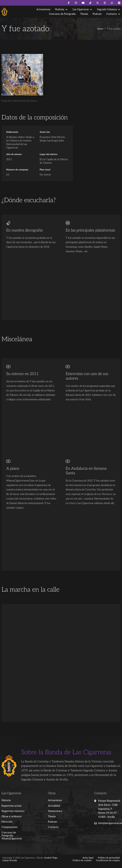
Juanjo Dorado (10, 860)
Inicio (100, 29)
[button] (61, 9)
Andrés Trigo (51, 858)
